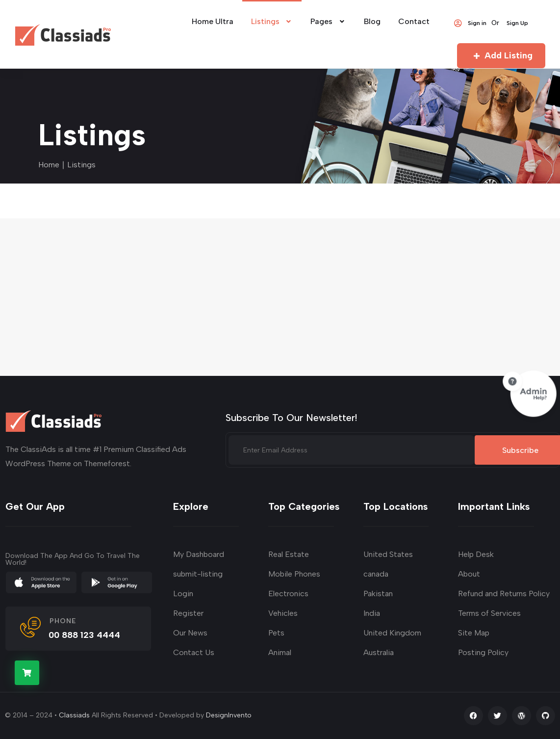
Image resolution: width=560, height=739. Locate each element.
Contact (414, 21)
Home (49, 165)
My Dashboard (199, 554)
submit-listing (198, 574)
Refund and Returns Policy (504, 594)
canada (376, 574)
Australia (379, 652)
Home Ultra (213, 21)
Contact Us (194, 652)
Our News (190, 633)
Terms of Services (489, 613)
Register (188, 613)
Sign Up (517, 23)
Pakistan (378, 594)
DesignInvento (229, 715)
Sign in (470, 23)
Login (183, 594)
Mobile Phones (294, 574)
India (372, 613)
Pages (328, 21)
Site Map (474, 633)
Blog (372, 21)
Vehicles (283, 613)
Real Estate (289, 554)
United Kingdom (392, 633)
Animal (280, 652)
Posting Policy (483, 652)
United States (388, 554)
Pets (276, 633)
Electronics (288, 594)
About (469, 574)
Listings (272, 21)
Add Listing (501, 55)
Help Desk (476, 554)
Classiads (74, 715)
